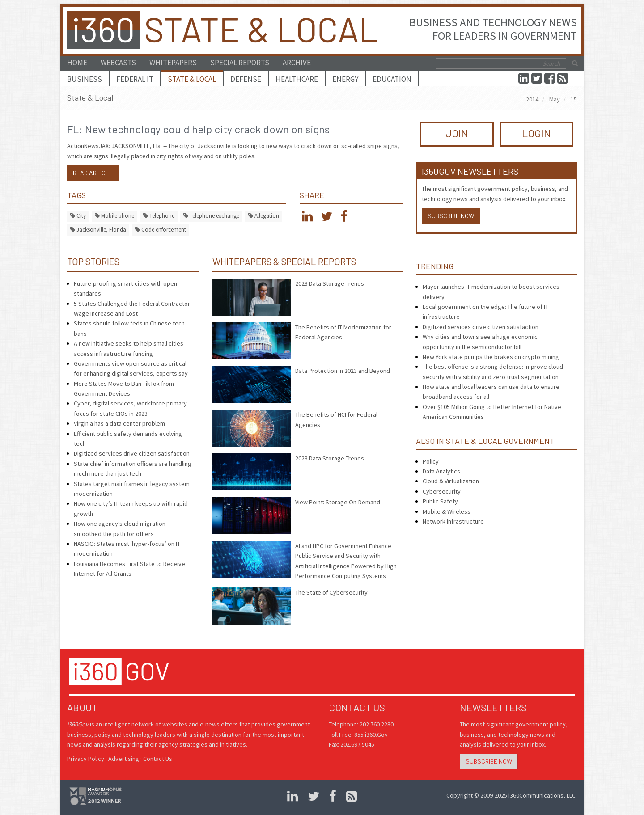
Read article (93, 173)
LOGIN (536, 133)
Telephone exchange (211, 216)
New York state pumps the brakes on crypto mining (491, 357)
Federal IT (135, 79)
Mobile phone (114, 216)
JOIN (457, 133)
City (78, 216)
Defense (246, 79)
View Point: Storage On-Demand (338, 502)
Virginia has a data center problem (119, 423)
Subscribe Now (451, 216)
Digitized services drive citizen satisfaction (132, 453)
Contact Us (158, 759)
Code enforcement (161, 230)
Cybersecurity (442, 491)
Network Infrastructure (453, 521)
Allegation (264, 216)
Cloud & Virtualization (451, 481)
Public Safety (440, 501)
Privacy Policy (86, 759)
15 (574, 99)
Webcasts (118, 63)
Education (392, 79)
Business (85, 79)
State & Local (192, 79)
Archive (297, 63)
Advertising (124, 759)
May (555, 99)
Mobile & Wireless (447, 511)
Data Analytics (441, 471)
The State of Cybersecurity (331, 592)
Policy (431, 461)
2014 (532, 99)
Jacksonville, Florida (98, 230)
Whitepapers (173, 63)
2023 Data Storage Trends (330, 283)
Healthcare (297, 79)
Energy (345, 79)
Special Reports (240, 63)
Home (77, 63)
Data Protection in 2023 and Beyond (343, 371)
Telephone (159, 216)
